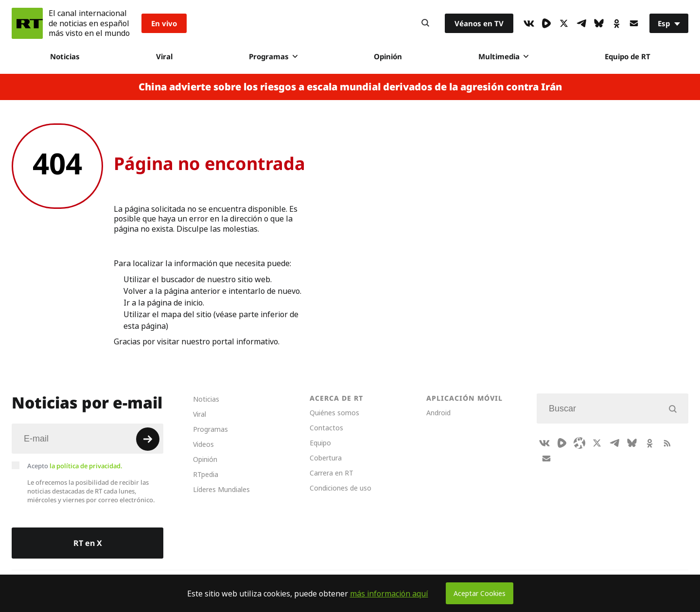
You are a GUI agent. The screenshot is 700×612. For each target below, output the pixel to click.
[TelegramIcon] (581, 23)
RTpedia (206, 474)
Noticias (65, 56)
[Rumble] (546, 23)
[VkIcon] (529, 23)
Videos (203, 444)
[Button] (425, 23)
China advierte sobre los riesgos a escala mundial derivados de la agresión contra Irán (350, 87)
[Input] (87, 439)
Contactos (326, 428)
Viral (164, 56)
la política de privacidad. (86, 466)
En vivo (164, 23)
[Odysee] (579, 443)
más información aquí (389, 594)
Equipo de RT (628, 56)
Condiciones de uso (341, 488)
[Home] (27, 23)
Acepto (75, 466)
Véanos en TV (479, 23)
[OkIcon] (616, 23)
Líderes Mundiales (221, 489)
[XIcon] (564, 23)
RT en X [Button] (88, 543)
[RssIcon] (667, 443)
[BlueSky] (599, 23)
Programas (273, 56)
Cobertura (326, 458)
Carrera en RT (332, 473)
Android (438, 413)
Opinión (388, 56)
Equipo (320, 443)
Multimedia (503, 56)
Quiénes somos (334, 413)
